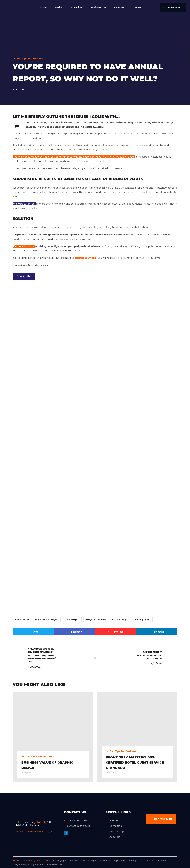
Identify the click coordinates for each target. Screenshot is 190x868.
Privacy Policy (27, 864)
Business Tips (117, 831)
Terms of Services (46, 861)
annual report (22, 619)
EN (18, 59)
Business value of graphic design (47, 765)
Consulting (116, 826)
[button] (173, 7)
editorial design (120, 619)
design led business (96, 619)
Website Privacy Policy (24, 861)
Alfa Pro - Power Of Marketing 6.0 (35, 831)
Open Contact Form (79, 820)
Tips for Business (33, 59)
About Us (115, 837)
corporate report (71, 619)
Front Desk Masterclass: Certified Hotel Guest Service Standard (135, 763)
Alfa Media (18, 90)
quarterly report (142, 619)
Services (114, 820)
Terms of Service (47, 864)
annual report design (46, 619)
